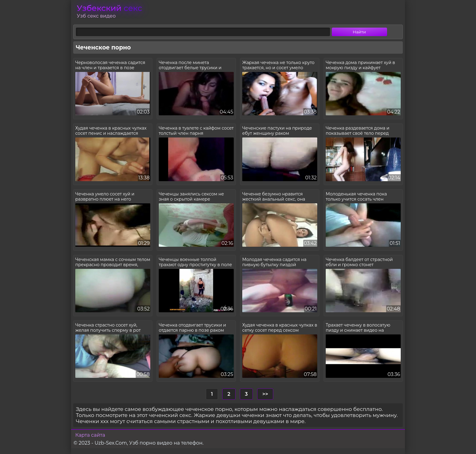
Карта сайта (90, 435)
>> (265, 394)
